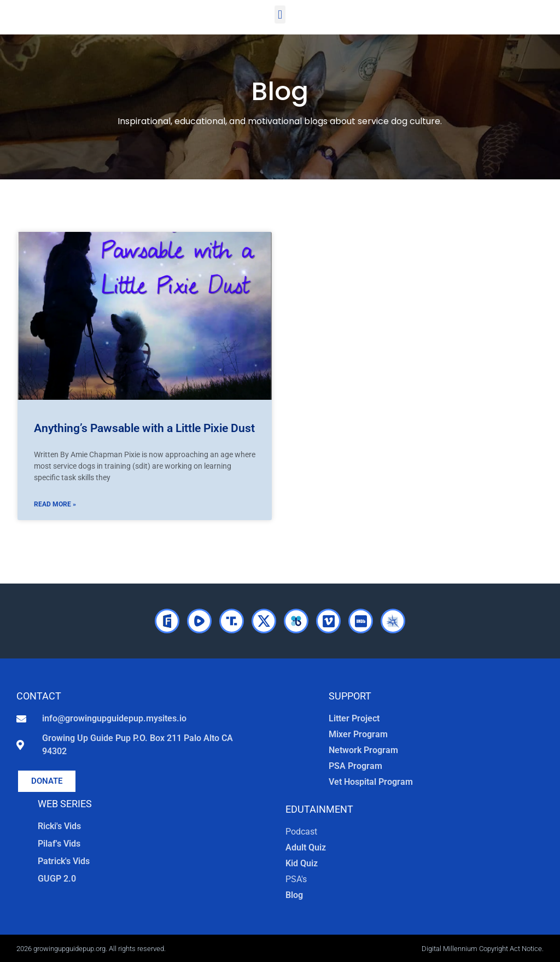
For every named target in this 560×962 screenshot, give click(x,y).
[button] (280, 14)
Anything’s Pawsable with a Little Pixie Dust (144, 428)
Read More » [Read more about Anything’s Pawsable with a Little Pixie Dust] (55, 504)
